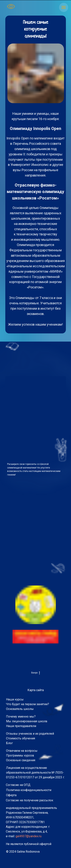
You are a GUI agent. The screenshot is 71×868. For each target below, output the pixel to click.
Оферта (11, 795)
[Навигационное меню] (64, 7)
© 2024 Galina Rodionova (23, 852)
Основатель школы (20, 709)
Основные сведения (21, 760)
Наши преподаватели (21, 726)
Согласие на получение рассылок (30, 800)
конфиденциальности (36, 790)
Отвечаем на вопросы (22, 751)
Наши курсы (15, 699)
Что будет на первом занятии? (28, 704)
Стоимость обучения (21, 738)
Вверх (36, 673)
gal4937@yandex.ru (28, 836)
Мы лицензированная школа (27, 721)
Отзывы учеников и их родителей (30, 734)
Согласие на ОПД (18, 785)
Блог (9, 743)
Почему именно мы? (21, 716)
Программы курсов (20, 755)
